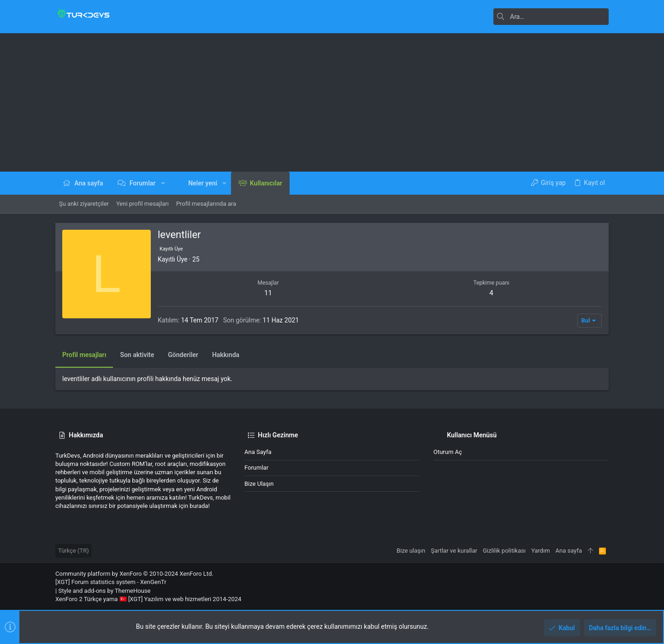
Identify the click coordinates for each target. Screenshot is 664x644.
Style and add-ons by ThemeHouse (104, 591)
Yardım (541, 551)
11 (268, 293)
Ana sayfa (258, 452)
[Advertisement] (332, 102)
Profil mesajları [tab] (84, 355)
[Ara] (551, 17)
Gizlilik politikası (504, 551)
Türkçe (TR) (74, 551)
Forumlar (256, 468)
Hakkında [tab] (226, 355)
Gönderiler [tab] (183, 355)
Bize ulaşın (259, 484)
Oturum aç (448, 452)
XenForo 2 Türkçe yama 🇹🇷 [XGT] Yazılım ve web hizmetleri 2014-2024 (148, 599)
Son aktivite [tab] (137, 355)
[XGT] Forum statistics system (111, 582)
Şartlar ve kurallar (454, 551)
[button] (163, 183)
